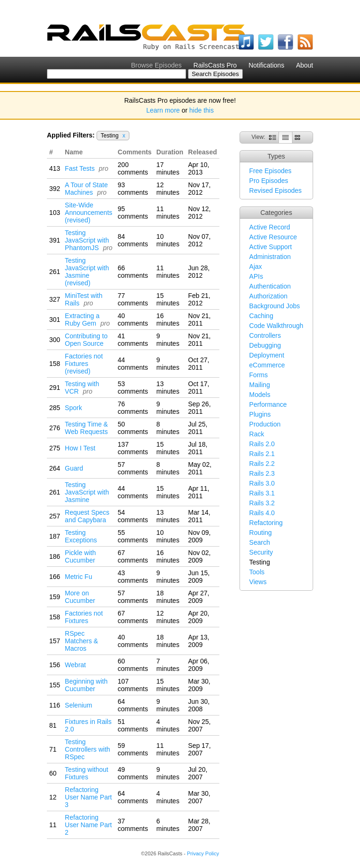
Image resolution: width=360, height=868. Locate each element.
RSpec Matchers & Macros (81, 641)
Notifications (266, 65)
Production (265, 424)
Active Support (271, 247)
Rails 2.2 (262, 464)
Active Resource (273, 237)
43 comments (133, 577)
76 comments (133, 408)
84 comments (133, 240)
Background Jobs (275, 306)
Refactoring (266, 523)
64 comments (133, 705)
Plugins (260, 414)
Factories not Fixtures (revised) (84, 364)
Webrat (75, 665)
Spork (73, 408)
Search (260, 542)
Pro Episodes (269, 181)
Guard (74, 468)
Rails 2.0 (262, 444)
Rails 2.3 (262, 473)
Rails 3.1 (262, 493)
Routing (261, 533)
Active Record (270, 227)
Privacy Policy (203, 853)
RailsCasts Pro (215, 65)
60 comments (133, 665)
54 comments (133, 516)
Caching (261, 316)
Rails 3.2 (262, 503)
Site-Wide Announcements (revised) (88, 213)
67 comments (133, 556)
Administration (270, 257)
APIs (256, 276)
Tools (257, 572)
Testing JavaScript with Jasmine (87, 492)
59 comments (133, 749)
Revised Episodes (276, 190)
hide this (202, 110)
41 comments (133, 340)
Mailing (260, 385)
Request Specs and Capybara (87, 516)
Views (258, 582)
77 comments (133, 299)
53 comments (133, 388)
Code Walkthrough (276, 326)
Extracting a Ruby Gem (82, 320)
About (304, 65)
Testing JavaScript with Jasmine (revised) (87, 272)
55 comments (133, 536)
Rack (257, 434)
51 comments (133, 725)
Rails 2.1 (262, 454)
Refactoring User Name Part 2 (88, 825)
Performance (268, 404)
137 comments (133, 448)
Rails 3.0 (262, 483)
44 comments (133, 364)
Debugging (265, 345)
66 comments (133, 272)
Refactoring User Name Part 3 (88, 797)
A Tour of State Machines (86, 189)
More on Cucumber (80, 597)
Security (261, 552)
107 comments (133, 685)
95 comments (133, 213)
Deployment (267, 355)
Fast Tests (80, 168)
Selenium (78, 705)
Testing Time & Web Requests (86, 428)
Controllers (265, 335)
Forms (259, 375)
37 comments (133, 825)
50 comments (133, 428)
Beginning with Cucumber (86, 685)
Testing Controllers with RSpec (87, 749)
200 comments (133, 168)
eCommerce (267, 365)
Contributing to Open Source (86, 340)
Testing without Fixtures (86, 773)
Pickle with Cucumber (80, 556)
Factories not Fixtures (84, 617)
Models (260, 395)
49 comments (133, 773)
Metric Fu (78, 577)
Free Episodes (270, 171)
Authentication (270, 286)
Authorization (269, 296)
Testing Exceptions (81, 536)
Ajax (256, 266)
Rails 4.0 (262, 513)
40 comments (133, 320)
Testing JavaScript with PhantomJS (87, 240)
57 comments (133, 468)
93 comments (133, 189)
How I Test (80, 448)
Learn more (163, 110)
